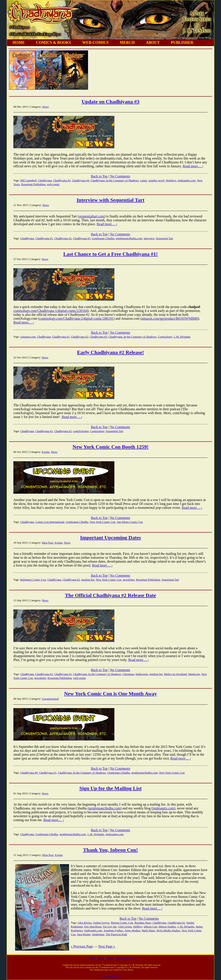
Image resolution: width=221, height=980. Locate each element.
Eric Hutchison (93, 927)
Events (46, 452)
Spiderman (98, 934)
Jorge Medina (133, 930)
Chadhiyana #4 (81, 180)
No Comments (120, 176)
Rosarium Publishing (33, 184)
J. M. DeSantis (182, 337)
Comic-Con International (50, 522)
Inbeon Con (151, 927)
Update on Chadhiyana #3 (110, 102)
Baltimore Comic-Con (33, 580)
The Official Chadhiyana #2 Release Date (110, 595)
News (45, 107)
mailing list (88, 580)
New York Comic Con (103, 522)
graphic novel (157, 180)
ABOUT (153, 43)
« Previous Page (82, 946)
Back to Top (99, 176)
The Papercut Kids (116, 934)
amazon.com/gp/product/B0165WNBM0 (170, 318)
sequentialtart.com (92, 216)
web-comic (53, 184)
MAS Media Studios (168, 930)
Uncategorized (50, 699)
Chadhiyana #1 (44, 238)
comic (144, 180)
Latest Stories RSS (111, 976)
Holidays (171, 180)
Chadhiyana (45, 180)
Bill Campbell (28, 180)
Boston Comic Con (122, 923)
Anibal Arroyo (101, 923)
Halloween (142, 674)
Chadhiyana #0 (29, 773)
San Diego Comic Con (130, 522)
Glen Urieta (125, 927)
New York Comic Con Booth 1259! (110, 447)
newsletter (129, 580)
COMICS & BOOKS (54, 43)
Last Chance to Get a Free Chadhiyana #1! (110, 254)
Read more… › (193, 166)
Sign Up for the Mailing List (110, 788)
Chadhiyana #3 (62, 180)
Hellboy (138, 927)
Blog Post (47, 543)
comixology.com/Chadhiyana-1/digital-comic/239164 (50, 311)
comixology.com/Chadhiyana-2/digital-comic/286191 (76, 318)
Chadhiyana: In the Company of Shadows (115, 180)
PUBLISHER (182, 43)
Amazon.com (28, 337)
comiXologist (81, 431)
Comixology (165, 337)
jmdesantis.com (187, 180)
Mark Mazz (148, 930)
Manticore (194, 674)
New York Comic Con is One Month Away (110, 694)
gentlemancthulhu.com (129, 238)
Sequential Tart (164, 238)
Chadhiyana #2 (63, 238)
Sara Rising (84, 934)
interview (149, 238)
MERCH (127, 43)
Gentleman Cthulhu (103, 238)
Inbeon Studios (167, 927)
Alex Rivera (84, 923)
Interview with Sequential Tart (110, 200)
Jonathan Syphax (113, 930)
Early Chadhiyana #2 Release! (110, 352)
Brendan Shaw (143, 923)
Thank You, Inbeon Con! (110, 850)
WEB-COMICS (95, 43)
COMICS (110, 958)
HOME (19, 43)
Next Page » (107, 946)
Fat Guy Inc (110, 927)
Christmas (128, 674)
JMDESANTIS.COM (125, 958)
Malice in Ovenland (175, 674)
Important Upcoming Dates (110, 538)
